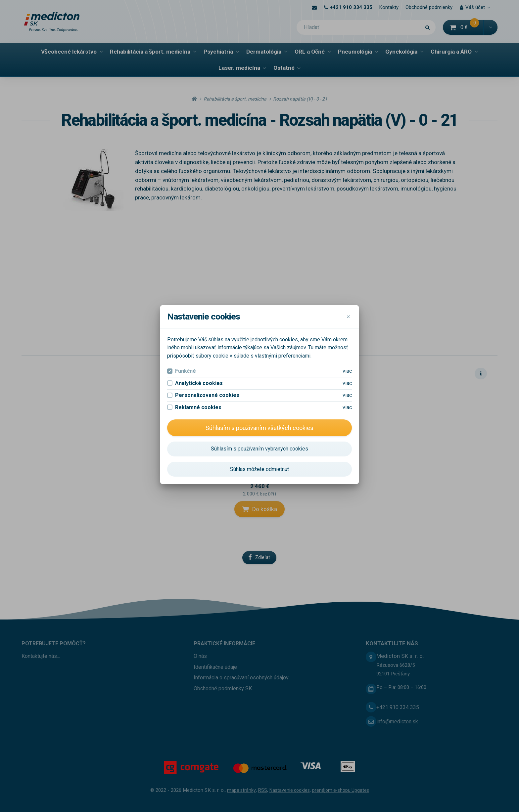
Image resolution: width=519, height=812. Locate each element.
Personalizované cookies (207, 297)
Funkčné (186, 273)
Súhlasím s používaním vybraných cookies (259, 351)
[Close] (348, 219)
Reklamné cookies (198, 309)
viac (347, 273)
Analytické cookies (199, 285)
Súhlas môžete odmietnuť (260, 371)
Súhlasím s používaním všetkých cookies (259, 330)
